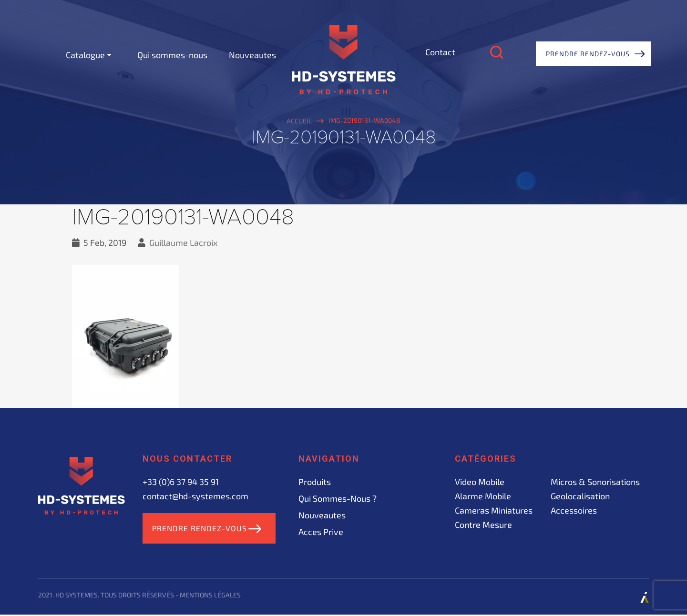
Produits (315, 482)
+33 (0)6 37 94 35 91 (181, 482)
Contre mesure (483, 525)
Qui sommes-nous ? (338, 498)
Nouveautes (252, 55)
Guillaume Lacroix (184, 242)
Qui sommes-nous (172, 55)
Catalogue (85, 55)
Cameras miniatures (494, 510)
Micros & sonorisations (595, 482)
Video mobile (480, 482)
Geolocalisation (580, 496)
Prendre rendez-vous (588, 54)
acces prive (321, 532)
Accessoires (574, 510)
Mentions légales (210, 596)
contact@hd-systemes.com (195, 496)
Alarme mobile (483, 496)
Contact (440, 52)
